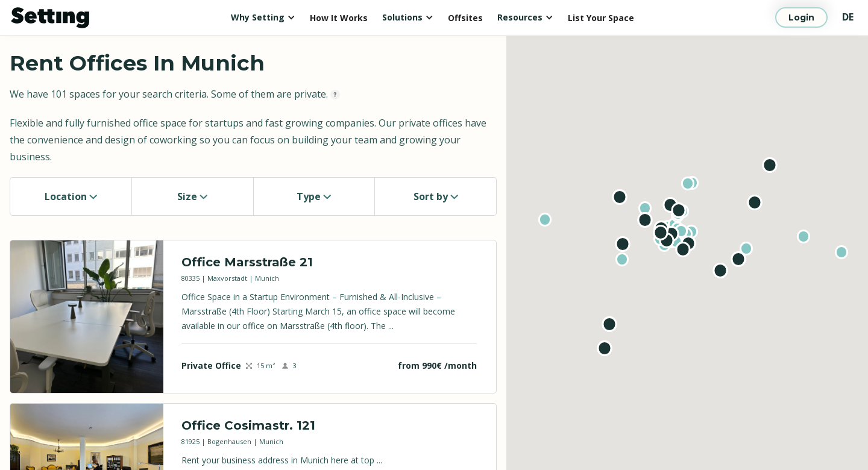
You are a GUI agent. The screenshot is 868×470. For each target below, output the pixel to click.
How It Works (339, 18)
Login (801, 17)
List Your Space (601, 18)
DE (848, 17)
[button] (263, 17)
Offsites (465, 18)
